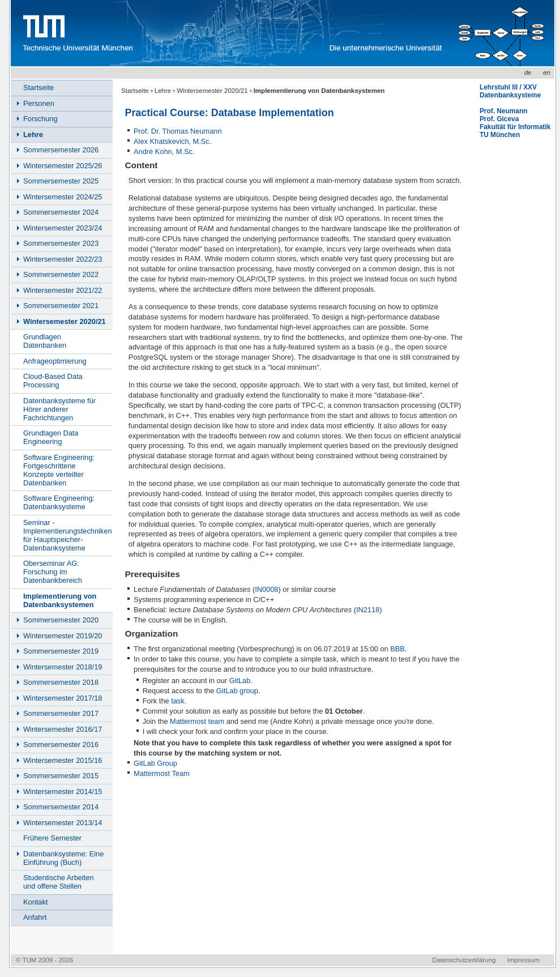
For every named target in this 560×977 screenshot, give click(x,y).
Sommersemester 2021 (61, 306)
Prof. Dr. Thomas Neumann (178, 131)
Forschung (40, 119)
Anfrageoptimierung (55, 361)
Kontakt (35, 902)
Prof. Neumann (504, 111)
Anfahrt (35, 917)
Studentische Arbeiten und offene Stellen (59, 882)
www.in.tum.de (232, 33)
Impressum (523, 960)
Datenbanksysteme (510, 95)
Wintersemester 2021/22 (63, 290)
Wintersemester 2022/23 (63, 259)
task (178, 701)
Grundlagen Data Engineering (51, 437)
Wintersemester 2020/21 (212, 91)
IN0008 (266, 589)
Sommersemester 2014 (61, 807)
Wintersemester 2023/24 (63, 228)
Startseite (135, 91)
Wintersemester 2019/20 (63, 636)
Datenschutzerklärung (464, 960)
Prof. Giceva (499, 119)
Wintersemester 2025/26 (63, 166)
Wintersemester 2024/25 (63, 197)
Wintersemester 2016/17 (63, 729)
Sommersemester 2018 (61, 682)
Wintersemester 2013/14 (63, 823)
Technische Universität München (76, 33)
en (547, 72)
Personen (39, 103)
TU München (500, 135)
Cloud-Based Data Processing (53, 381)
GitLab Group (155, 763)
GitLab (240, 681)
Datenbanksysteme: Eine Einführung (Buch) (63, 858)
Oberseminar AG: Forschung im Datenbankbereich (53, 572)
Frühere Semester (52, 838)
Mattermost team (197, 721)
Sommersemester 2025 (61, 181)
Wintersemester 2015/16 (63, 760)
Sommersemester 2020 (61, 620)
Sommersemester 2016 (61, 745)
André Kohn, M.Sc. (164, 152)
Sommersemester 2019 (61, 651)
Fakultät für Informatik (515, 127)
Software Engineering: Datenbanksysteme (59, 502)
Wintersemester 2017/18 (63, 698)
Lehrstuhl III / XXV (508, 87)
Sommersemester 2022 (61, 274)
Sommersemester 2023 (61, 243)
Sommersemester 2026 (61, 150)
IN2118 (368, 610)
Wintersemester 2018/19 (63, 667)
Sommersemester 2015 (61, 776)
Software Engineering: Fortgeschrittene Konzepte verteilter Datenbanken (59, 470)
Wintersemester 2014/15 (63, 792)
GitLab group (237, 691)
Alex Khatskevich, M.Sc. (172, 141)
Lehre (163, 91)
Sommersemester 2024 (61, 212)
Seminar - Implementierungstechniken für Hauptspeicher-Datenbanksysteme (68, 535)
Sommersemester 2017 (61, 713)
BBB (397, 649)
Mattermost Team (162, 773)
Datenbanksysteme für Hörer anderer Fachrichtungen (59, 409)
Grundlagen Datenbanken (45, 341)
